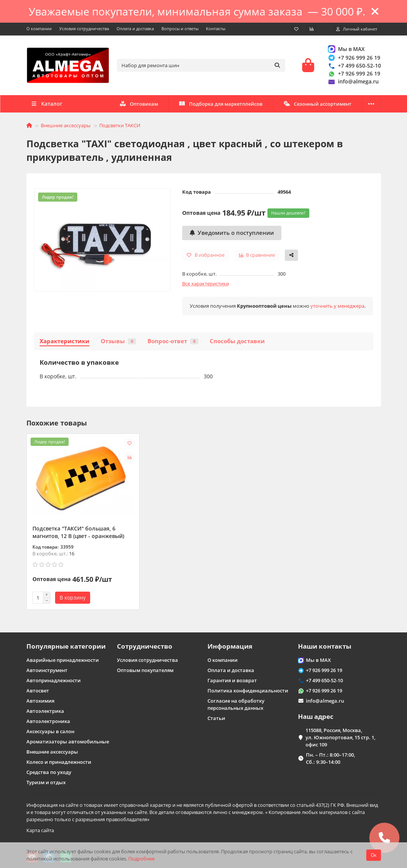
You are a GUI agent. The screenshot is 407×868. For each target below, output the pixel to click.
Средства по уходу (49, 772)
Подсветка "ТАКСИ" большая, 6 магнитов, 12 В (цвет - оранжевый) (78, 532)
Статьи (216, 718)
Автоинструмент (47, 670)
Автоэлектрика (45, 711)
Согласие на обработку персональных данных (236, 704)
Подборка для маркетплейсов (221, 104)
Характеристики (65, 341)
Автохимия (40, 701)
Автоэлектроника (48, 721)
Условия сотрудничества (84, 29)
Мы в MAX (346, 49)
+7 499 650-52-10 (354, 66)
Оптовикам (139, 104)
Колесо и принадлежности (59, 762)
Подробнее (141, 859)
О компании (39, 29)
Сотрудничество (145, 646)
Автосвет (38, 691)
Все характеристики (206, 284)
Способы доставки (237, 341)
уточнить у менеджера (337, 306)
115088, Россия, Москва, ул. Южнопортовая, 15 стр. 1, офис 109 (340, 737)
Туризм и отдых (46, 782)
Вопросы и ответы (180, 29)
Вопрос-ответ (173, 341)
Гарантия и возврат (232, 680)
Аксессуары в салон (50, 731)
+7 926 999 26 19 (354, 58)
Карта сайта (40, 830)
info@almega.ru (353, 82)
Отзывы (118, 341)
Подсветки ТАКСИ (120, 125)
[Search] (201, 65)
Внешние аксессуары (66, 125)
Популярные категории (66, 646)
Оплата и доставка (135, 29)
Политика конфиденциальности (248, 691)
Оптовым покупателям (145, 670)
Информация (230, 646)
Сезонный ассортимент (318, 104)
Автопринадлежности (54, 680)
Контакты (216, 29)
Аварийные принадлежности (63, 660)
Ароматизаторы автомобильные (68, 742)
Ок (374, 855)
